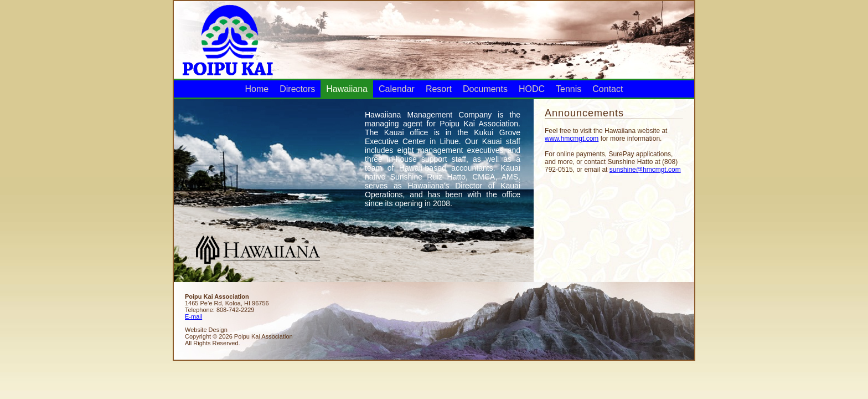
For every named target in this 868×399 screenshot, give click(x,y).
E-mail (193, 316)
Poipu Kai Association (227, 39)
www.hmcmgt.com (572, 139)
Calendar (397, 89)
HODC (532, 89)
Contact (608, 89)
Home (257, 89)
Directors (297, 89)
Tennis (569, 89)
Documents (485, 89)
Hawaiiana (347, 89)
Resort (439, 89)
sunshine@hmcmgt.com (645, 170)
